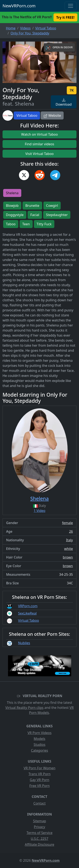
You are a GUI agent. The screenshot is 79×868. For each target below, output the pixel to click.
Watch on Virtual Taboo (40, 134)
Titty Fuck (44, 224)
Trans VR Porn (39, 774)
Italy (70, 540)
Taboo (11, 224)
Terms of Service (39, 833)
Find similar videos (40, 144)
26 (71, 531)
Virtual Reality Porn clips (24, 708)
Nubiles (24, 643)
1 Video (40, 511)
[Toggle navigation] (71, 6)
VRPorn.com (28, 606)
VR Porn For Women (39, 768)
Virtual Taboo (27, 115)
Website (52, 115)
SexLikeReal (27, 613)
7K (72, 90)
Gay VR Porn (39, 780)
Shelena (12, 193)
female (67, 523)
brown (68, 557)
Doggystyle (15, 215)
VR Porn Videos (40, 733)
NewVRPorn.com (19, 6)
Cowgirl (52, 206)
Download (64, 102)
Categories (39, 750)
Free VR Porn (39, 786)
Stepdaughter (57, 215)
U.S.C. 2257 (39, 839)
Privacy (39, 827)
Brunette (32, 206)
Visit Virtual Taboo (39, 154)
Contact (40, 803)
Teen (26, 224)
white (69, 549)
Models (39, 739)
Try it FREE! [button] (65, 17)
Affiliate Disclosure (39, 844)
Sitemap (40, 821)
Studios (40, 745)
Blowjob (12, 206)
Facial (35, 215)
